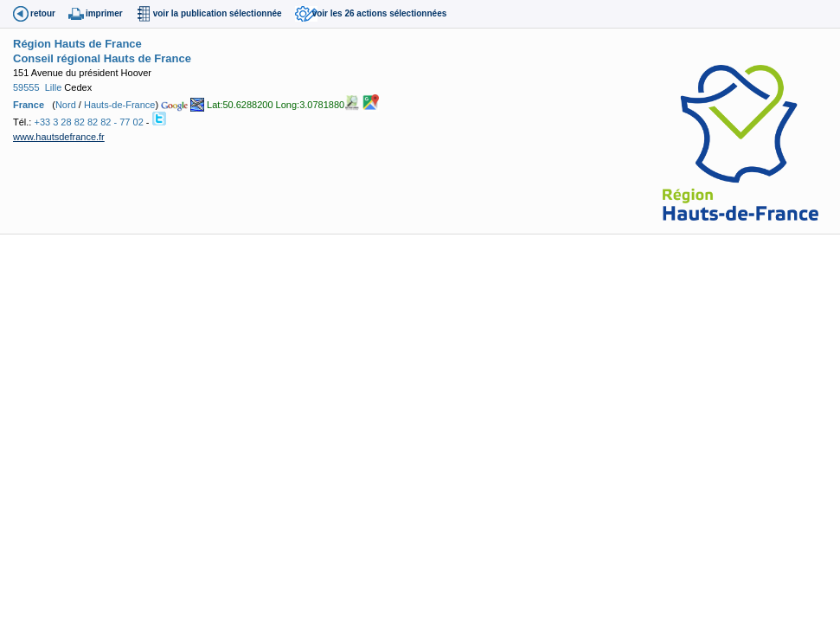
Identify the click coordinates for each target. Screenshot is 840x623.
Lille (54, 87)
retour (43, 13)
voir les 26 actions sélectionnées (380, 13)
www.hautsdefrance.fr (59, 137)
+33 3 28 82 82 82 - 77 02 (88, 122)
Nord (66, 105)
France (29, 105)
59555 (26, 87)
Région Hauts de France (77, 44)
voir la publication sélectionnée (218, 13)
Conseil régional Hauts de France (102, 58)
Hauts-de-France (120, 105)
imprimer (104, 13)
